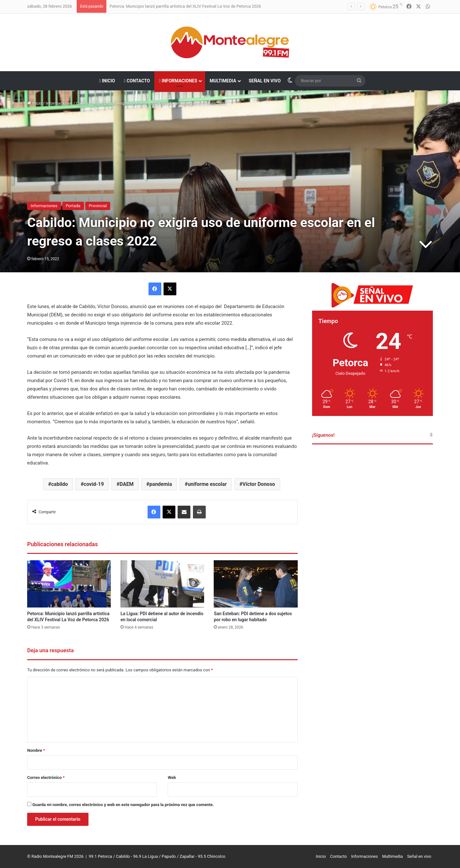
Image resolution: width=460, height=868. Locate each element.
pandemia (161, 484)
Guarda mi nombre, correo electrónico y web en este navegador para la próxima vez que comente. (123, 805)
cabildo (59, 484)
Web (172, 777)
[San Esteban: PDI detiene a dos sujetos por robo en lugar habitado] (256, 584)
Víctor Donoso (259, 484)
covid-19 (94, 484)
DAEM (126, 484)
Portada (73, 206)
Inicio (107, 81)
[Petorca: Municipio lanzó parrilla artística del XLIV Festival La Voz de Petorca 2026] (69, 584)
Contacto (137, 81)
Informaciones (178, 81)
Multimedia (223, 81)
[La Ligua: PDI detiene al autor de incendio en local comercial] (162, 584)
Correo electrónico (46, 777)
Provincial (98, 206)
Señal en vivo (264, 81)
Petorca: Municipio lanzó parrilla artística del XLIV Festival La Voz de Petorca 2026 (185, 6)
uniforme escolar (207, 484)
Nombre (36, 750)
